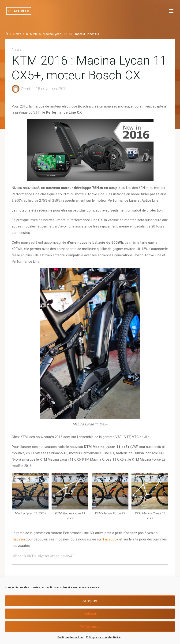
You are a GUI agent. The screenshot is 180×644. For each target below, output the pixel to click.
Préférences (90, 626)
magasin (18, 549)
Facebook (111, 549)
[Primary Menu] (170, 11)
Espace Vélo (20, 11)
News (17, 34)
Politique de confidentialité (103, 637)
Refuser (90, 613)
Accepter (90, 601)
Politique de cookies (71, 637)
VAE (71, 566)
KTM (33, 566)
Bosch (20, 566)
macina (58, 566)
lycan (45, 566)
